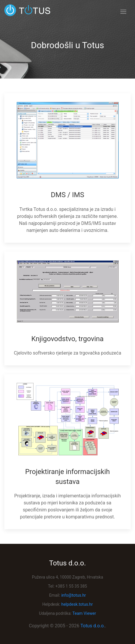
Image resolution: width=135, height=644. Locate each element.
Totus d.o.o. (93, 626)
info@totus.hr (74, 595)
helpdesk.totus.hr (77, 604)
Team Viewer (84, 613)
